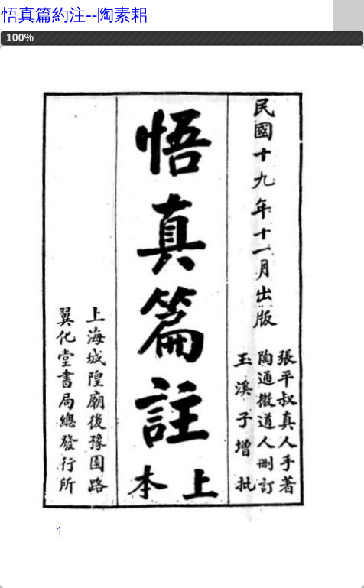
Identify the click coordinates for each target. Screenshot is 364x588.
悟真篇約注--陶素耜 (75, 15)
